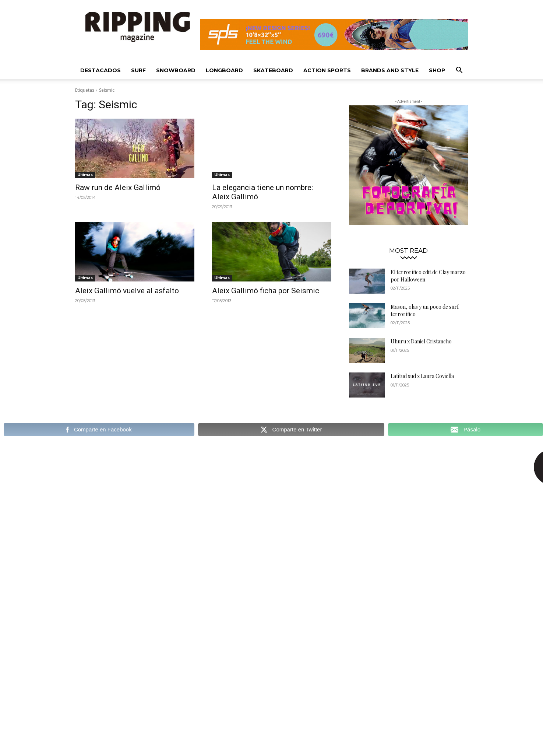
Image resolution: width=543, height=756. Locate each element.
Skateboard (273, 70)
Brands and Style (390, 70)
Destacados (101, 70)
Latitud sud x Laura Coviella (422, 376)
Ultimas (85, 175)
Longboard (224, 70)
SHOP (437, 70)
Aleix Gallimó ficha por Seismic (266, 291)
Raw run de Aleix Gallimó (118, 188)
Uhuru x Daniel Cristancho (421, 341)
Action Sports (327, 70)
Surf (138, 70)
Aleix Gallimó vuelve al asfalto (127, 291)
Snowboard (176, 70)
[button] (459, 71)
